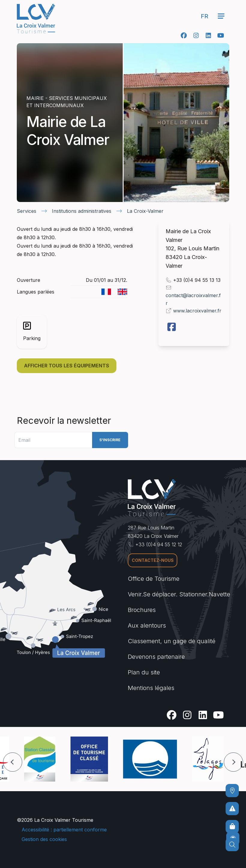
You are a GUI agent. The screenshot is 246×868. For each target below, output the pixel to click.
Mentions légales (151, 688)
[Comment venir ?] (232, 791)
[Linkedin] (208, 35)
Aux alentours (147, 625)
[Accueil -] (36, 19)
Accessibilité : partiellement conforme (64, 830)
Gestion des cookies (44, 839)
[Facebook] (184, 35)
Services (27, 211)
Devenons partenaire (156, 657)
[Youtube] (221, 35)
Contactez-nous (153, 560)
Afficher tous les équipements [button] (67, 366)
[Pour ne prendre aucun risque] (232, 809)
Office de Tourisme (154, 579)
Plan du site (144, 672)
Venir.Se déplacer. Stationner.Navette (179, 594)
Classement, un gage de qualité (172, 641)
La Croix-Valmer (145, 211)
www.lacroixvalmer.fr (197, 311)
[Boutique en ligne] (232, 827)
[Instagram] (196, 35)
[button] (13, 762)
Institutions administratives (82, 211)
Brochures (142, 610)
